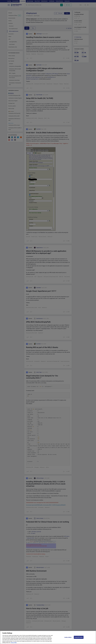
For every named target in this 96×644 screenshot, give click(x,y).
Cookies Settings (68, 638)
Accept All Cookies (79, 638)
